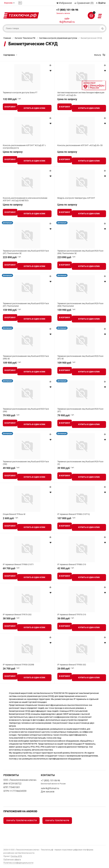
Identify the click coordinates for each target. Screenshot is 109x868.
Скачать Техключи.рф (57, 820)
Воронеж (8, 3)
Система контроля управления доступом (58, 38)
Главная (7, 38)
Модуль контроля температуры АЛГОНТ (76, 198)
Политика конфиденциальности (18, 863)
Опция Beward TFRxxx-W (14, 514)
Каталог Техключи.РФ (25, 38)
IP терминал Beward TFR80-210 (72, 564)
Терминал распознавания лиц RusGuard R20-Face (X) (80, 463)
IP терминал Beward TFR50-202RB (18, 665)
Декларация (7, 223)
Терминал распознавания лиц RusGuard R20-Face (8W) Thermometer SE (80, 252)
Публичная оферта (12, 859)
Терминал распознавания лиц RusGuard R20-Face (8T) (80, 410)
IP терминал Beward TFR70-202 (17, 615)
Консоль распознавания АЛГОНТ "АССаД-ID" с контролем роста (24, 147)
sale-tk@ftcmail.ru (67, 20)
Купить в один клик (34, 108)
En (20, 3)
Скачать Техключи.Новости (22, 820)
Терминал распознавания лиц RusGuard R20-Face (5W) (26, 463)
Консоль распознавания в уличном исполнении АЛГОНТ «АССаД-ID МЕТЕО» (25, 199)
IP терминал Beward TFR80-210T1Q (74, 514)
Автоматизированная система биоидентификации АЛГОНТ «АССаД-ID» (81, 94)
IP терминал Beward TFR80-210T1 (18, 564)
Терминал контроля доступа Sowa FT (20, 93)
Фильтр (98, 55)
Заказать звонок (63, 13)
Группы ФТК (16, 856)
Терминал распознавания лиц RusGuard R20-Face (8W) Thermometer (80, 305)
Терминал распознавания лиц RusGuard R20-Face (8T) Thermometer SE (26, 252)
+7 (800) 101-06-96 (67, 11)
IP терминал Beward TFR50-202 (72, 665)
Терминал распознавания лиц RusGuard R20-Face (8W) (26, 410)
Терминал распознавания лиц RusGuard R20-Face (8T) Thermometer (26, 305)
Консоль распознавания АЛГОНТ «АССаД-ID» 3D (80, 145)
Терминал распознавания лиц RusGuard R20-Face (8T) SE (80, 357)
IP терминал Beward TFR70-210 (72, 615)
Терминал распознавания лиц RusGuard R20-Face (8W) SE (26, 357)
